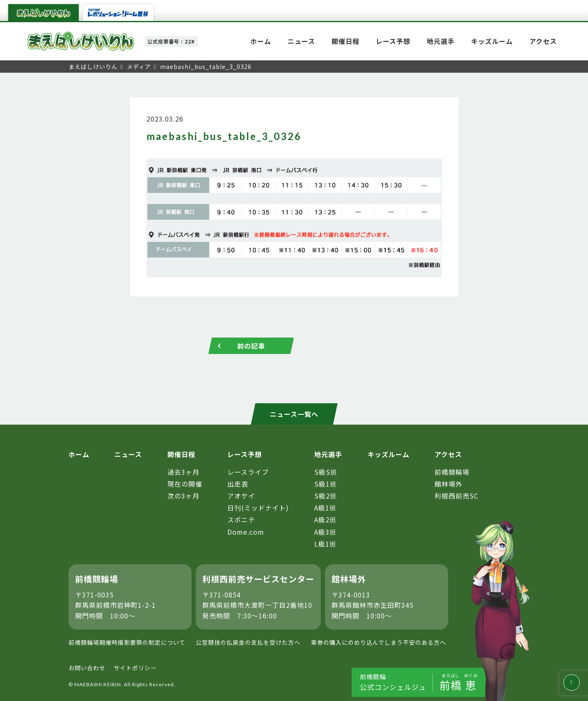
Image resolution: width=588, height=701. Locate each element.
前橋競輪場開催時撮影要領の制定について (127, 642)
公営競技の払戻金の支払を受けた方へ (248, 642)
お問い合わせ (87, 668)
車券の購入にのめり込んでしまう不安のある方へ (379, 642)
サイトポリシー (135, 668)
